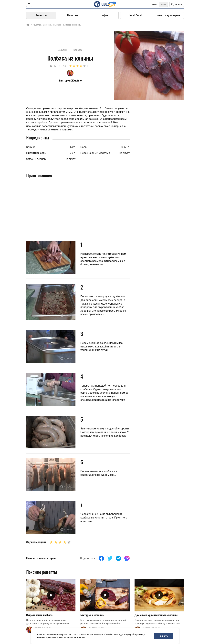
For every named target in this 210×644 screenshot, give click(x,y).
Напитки (73, 15)
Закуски (47, 25)
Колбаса (57, 25)
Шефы (104, 15)
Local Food (135, 15)
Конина (31, 147)
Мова (154, 4)
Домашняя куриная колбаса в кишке (156, 615)
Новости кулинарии (168, 15)
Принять (163, 636)
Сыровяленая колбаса (39, 615)
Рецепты (41, 15)
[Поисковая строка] (177, 4)
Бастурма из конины (92, 615)
